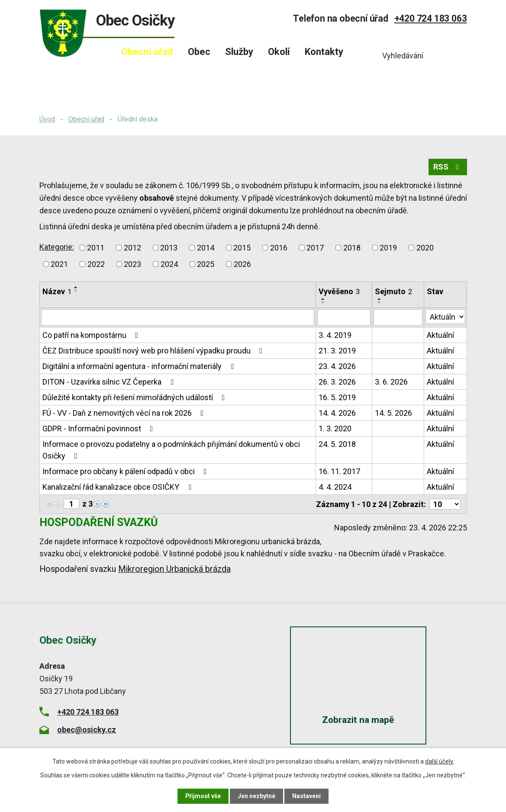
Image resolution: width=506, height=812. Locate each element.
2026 (242, 264)
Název (57, 291)
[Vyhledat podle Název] (178, 318)
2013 (169, 248)
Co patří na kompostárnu (92, 335)
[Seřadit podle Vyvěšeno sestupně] (323, 302)
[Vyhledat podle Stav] (445, 317)
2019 (388, 248)
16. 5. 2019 (337, 397)
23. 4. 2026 (337, 366)
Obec (199, 52)
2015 (242, 248)
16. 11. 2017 (339, 471)
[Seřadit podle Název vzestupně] (76, 287)
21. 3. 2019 (337, 351)
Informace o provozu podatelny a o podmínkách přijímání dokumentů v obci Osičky (171, 450)
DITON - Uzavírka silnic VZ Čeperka (110, 382)
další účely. (440, 761)
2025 (206, 264)
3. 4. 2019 (335, 335)
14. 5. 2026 (393, 413)
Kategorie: (57, 247)
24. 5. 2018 (337, 444)
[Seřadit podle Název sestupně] (76, 291)
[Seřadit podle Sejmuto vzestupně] (380, 299)
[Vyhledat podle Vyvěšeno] (344, 318)
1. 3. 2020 (335, 428)
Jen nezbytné (257, 796)
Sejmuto (393, 291)
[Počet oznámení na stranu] (445, 504)
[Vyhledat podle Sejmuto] (398, 318)
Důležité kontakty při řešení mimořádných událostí (135, 397)
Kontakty (324, 52)
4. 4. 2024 (335, 487)
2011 (96, 248)
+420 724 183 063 (431, 18)
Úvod (47, 119)
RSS (448, 167)
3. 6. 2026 (391, 382)
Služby (239, 52)
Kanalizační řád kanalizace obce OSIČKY (119, 487)
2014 (206, 248)
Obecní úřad (86, 119)
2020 (425, 248)
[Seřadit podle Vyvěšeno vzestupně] (323, 299)
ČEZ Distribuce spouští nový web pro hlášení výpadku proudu (154, 351)
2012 (132, 248)
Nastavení (307, 796)
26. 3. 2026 (337, 382)
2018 (352, 248)
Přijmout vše (203, 796)
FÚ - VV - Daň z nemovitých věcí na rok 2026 (125, 413)
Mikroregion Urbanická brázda (174, 569)
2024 (169, 264)
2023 (132, 264)
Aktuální (440, 335)
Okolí (279, 52)
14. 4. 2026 (337, 413)
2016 (279, 248)
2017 (315, 248)
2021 (59, 264)
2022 (96, 264)
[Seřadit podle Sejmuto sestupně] (380, 302)
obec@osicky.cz (87, 730)
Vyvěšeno (339, 291)
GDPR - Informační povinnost (100, 428)
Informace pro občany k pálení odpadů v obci (126, 471)
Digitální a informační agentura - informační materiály (140, 366)
